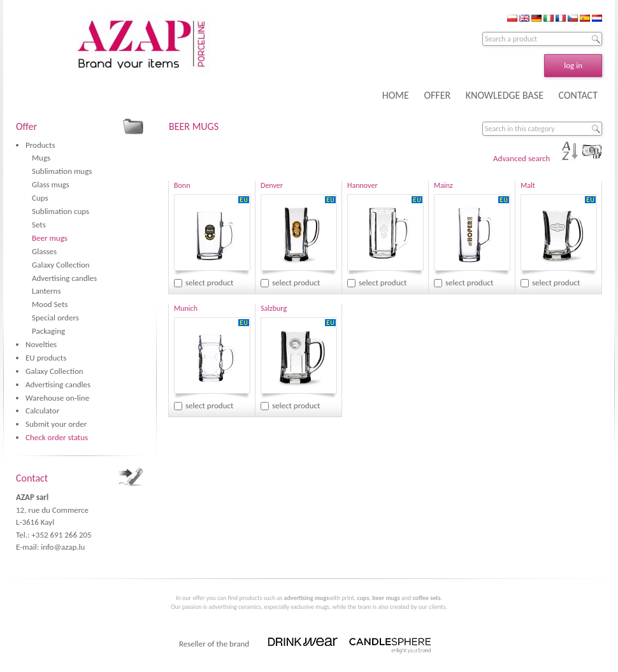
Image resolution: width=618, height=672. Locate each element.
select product (209, 282)
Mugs (41, 158)
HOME (396, 95)
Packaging (48, 331)
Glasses (44, 251)
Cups (40, 198)
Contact (32, 478)
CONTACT (578, 95)
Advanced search (521, 158)
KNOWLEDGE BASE (505, 95)
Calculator (42, 411)
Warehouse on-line (57, 398)
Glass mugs (51, 184)
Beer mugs (50, 238)
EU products (46, 358)
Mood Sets (50, 304)
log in (573, 65)
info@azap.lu (63, 547)
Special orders (55, 318)
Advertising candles (64, 278)
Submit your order (56, 424)
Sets (39, 225)
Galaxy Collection (61, 265)
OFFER (437, 95)
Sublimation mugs (62, 171)
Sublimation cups (61, 211)
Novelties (41, 344)
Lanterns (47, 291)
